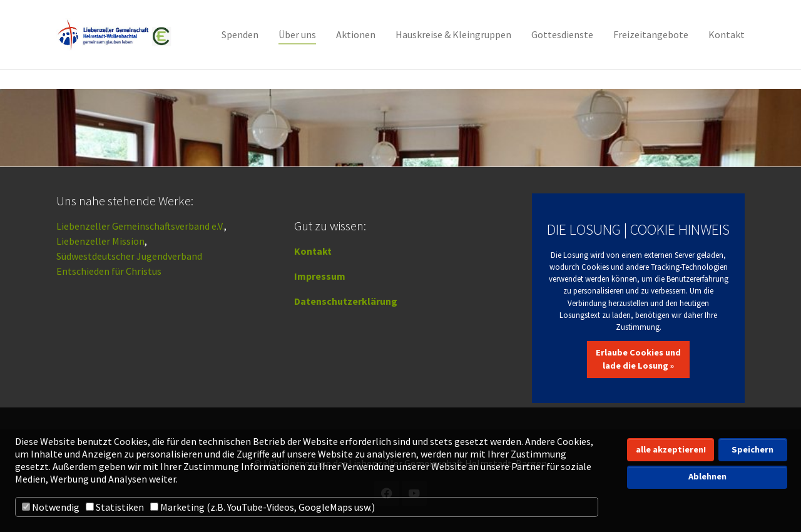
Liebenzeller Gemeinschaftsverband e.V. (140, 226)
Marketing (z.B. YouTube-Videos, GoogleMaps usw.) (263, 507)
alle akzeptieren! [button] (671, 449)
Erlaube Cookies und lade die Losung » (638, 359)
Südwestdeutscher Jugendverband (129, 256)
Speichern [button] (753, 449)
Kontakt (313, 251)
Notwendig (51, 507)
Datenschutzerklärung (346, 301)
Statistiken (115, 507)
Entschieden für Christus (109, 271)
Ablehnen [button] (707, 476)
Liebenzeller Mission (100, 241)
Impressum (320, 276)
